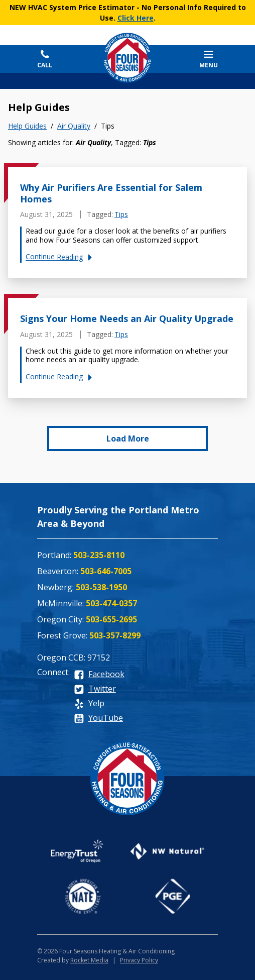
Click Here (136, 18)
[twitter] (95, 689)
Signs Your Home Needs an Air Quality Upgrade (127, 318)
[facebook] (99, 675)
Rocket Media (89, 960)
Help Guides (27, 126)
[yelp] (89, 704)
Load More (128, 439)
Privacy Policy (139, 960)
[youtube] (98, 719)
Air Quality (74, 126)
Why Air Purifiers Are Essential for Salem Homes (111, 193)
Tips (121, 214)
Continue (60, 257)
